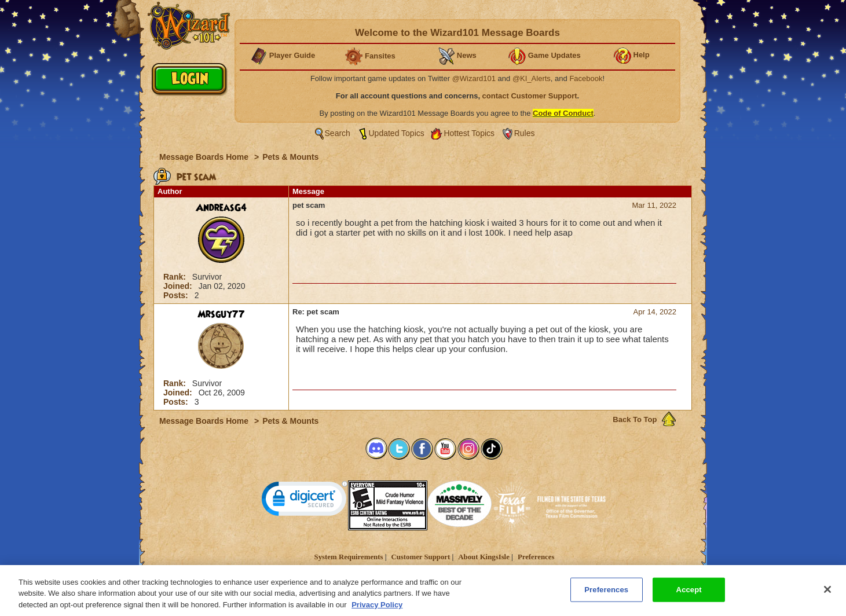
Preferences (536, 557)
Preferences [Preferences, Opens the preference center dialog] (606, 594)
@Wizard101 (474, 78)
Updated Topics (397, 133)
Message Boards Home (205, 157)
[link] (305, 501)
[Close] (827, 593)
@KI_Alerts (532, 78)
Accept (689, 594)
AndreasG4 (221, 208)
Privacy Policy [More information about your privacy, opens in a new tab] (377, 609)
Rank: (176, 277)
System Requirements (349, 557)
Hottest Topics (469, 133)
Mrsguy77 (221, 314)
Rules (525, 133)
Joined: (179, 286)
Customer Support (420, 557)
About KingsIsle (484, 557)
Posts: (177, 295)
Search (338, 133)
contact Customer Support (530, 96)
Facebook (586, 78)
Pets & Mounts (290, 157)
